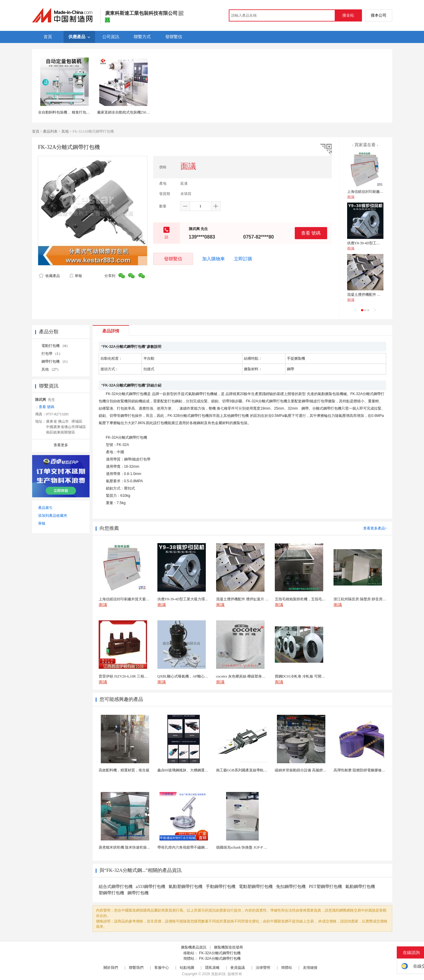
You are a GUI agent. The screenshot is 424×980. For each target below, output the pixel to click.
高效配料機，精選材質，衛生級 (124, 770)
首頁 (36, 131)
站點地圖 (187, 968)
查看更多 (61, 445)
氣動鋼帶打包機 (360, 887)
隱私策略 (212, 968)
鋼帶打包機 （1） (56, 361)
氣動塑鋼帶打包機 (186, 887)
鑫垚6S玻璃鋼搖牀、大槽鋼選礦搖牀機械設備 (194, 770)
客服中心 (162, 968)
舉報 (76, 276)
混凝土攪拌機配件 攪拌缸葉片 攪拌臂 (377, 295)
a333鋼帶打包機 (151, 887)
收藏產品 (49, 276)
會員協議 (238, 968)
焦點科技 (219, 974)
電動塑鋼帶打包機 (256, 887)
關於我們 (111, 968)
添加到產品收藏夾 (53, 516)
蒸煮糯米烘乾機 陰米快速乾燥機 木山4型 (131, 847)
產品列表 (50, 131)
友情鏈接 (310, 968)
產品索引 (45, 508)
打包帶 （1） (52, 354)
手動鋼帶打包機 (221, 887)
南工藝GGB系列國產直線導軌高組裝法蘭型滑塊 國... (258, 770)
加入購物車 (214, 259)
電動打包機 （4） (56, 346)
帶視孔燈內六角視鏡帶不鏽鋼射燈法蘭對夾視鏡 (196, 847)
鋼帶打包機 (138, 893)
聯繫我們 (136, 968)
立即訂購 (243, 259)
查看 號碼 (311, 233)
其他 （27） (51, 369)
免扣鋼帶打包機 (291, 887)
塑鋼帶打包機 (111, 893)
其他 (65, 131)
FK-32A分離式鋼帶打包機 (220, 953)
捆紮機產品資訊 (194, 947)
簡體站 (287, 968)
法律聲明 (263, 968)
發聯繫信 (173, 259)
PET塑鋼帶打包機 (325, 887)
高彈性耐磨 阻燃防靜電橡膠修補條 (361, 770)
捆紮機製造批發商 (228, 947)
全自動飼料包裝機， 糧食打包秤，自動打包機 (75, 112)
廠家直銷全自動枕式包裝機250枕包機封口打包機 (136, 112)
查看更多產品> (375, 528)
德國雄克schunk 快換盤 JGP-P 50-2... (245, 847)
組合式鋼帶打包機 (116, 887)
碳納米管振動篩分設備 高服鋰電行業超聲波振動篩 (315, 770)
